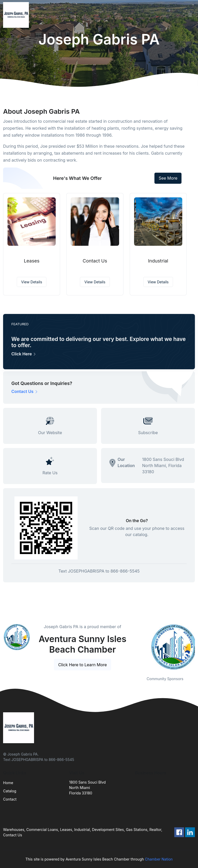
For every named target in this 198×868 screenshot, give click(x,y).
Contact (10, 799)
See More (168, 178)
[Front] (17, 15)
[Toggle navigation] (190, 15)
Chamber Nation (159, 859)
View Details (32, 282)
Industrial (158, 261)
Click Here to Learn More (83, 665)
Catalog (10, 791)
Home (8, 783)
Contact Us (95, 261)
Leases (31, 261)
